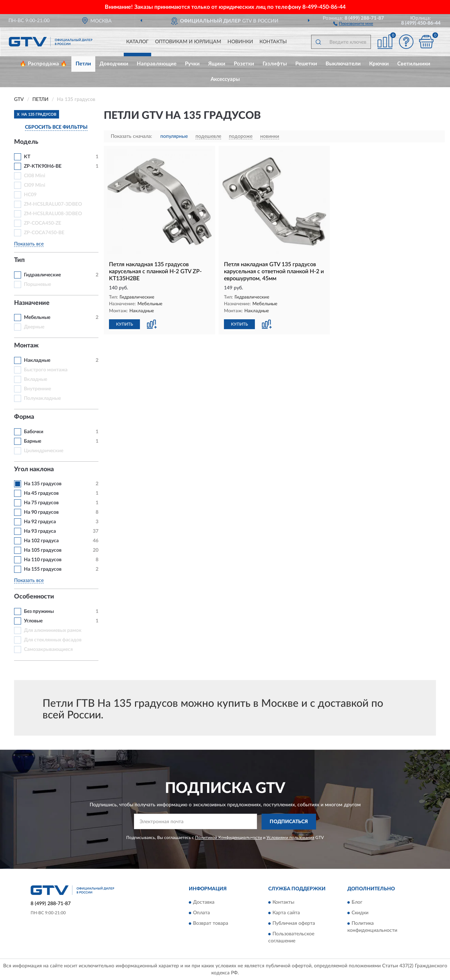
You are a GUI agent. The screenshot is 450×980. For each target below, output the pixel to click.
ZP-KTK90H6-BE (43, 166)
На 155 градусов (43, 569)
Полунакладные (42, 398)
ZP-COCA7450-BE (44, 233)
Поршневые (37, 284)
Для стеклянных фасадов (53, 640)
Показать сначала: (131, 136)
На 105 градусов (43, 550)
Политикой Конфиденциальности (229, 838)
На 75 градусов (41, 503)
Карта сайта (286, 913)
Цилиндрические (44, 451)
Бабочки (34, 432)
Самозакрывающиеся (48, 649)
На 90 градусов (41, 512)
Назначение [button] (32, 303)
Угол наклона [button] (34, 469)
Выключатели (343, 64)
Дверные (34, 327)
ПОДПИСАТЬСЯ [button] (289, 822)
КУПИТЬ (124, 324)
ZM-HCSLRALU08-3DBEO (53, 214)
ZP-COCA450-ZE (43, 223)
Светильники (414, 64)
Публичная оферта (294, 924)
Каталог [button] (137, 42)
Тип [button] (19, 260)
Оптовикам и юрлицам (188, 42)
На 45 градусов (41, 493)
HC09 (30, 195)
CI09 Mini (35, 185)
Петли (83, 64)
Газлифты (275, 64)
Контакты (273, 42)
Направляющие (157, 64)
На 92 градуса (40, 522)
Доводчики (114, 64)
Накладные (37, 360)
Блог (357, 903)
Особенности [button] (34, 597)
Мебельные (37, 318)
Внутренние (37, 389)
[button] (353, 23)
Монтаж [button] (26, 346)
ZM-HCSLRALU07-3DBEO (53, 204)
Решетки (306, 64)
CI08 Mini (35, 176)
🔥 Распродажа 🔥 (43, 64)
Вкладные (36, 379)
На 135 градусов (43, 484)
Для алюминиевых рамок (53, 630)
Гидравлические (42, 275)
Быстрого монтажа (46, 370)
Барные (33, 441)
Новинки (240, 42)
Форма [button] (24, 417)
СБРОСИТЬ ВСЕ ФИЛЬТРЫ (56, 127)
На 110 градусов (43, 560)
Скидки (360, 913)
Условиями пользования (290, 838)
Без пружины (39, 611)
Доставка (204, 903)
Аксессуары (225, 79)
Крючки (379, 64)
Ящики (217, 64)
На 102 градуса (41, 541)
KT (27, 157)
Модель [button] (26, 142)
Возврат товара (211, 924)
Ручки (192, 64)
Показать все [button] (29, 244)
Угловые (33, 621)
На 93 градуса (40, 531)
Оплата (201, 913)
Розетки (244, 64)
